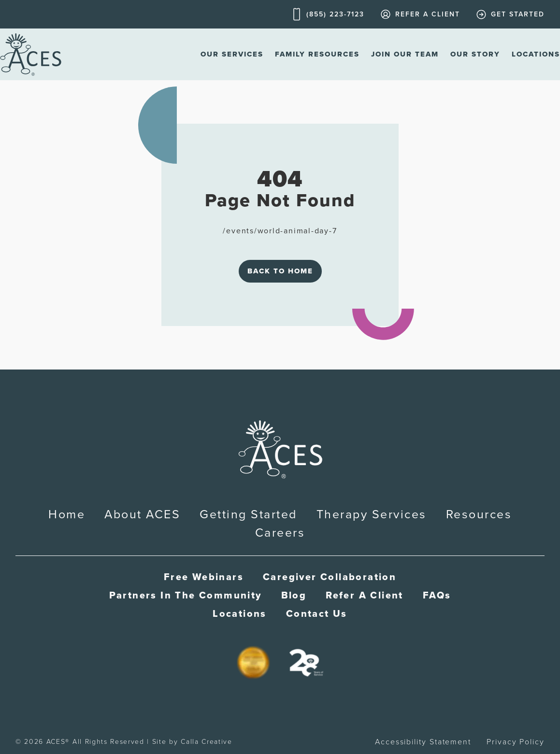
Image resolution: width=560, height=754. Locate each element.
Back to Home (280, 271)
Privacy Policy (516, 742)
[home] (31, 54)
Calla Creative (207, 742)
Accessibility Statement (423, 742)
